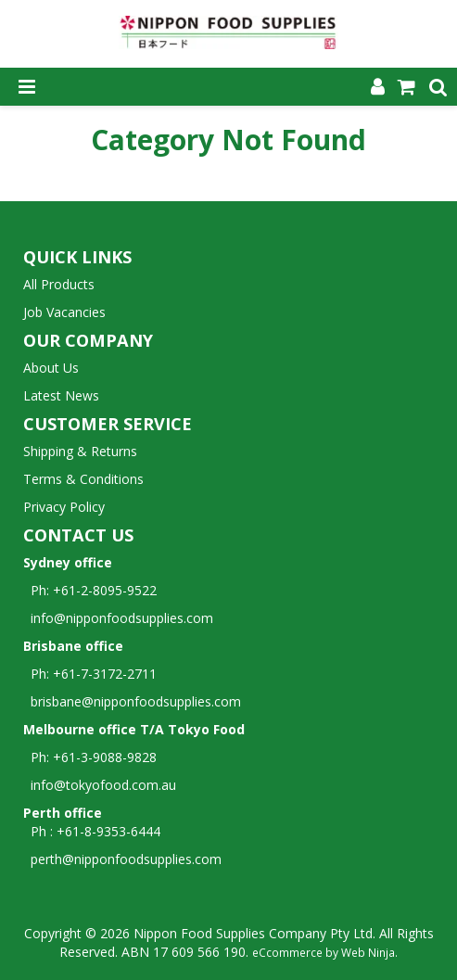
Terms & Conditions (83, 479)
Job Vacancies (64, 312)
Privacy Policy (64, 507)
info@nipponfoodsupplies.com (118, 618)
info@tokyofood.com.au (103, 785)
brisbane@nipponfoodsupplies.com (132, 701)
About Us (51, 368)
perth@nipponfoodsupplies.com (126, 859)
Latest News (61, 395)
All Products (59, 284)
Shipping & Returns (80, 451)
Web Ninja (368, 952)
